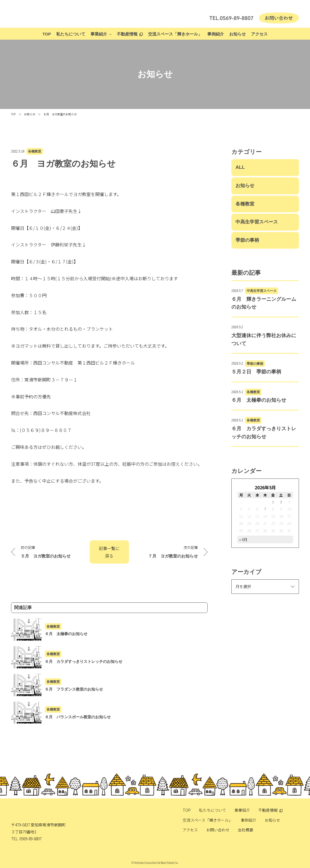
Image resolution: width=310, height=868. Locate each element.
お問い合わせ (218, 830)
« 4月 (243, 539)
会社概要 (246, 830)
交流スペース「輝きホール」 (175, 34)
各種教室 (35, 151)
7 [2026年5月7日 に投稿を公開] (265, 509)
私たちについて (71, 34)
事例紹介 (216, 34)
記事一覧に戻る (109, 552)
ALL (240, 167)
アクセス (259, 34)
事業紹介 (99, 34)
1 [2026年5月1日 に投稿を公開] (273, 502)
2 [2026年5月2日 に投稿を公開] (281, 502)
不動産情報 (127, 34)
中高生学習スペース (257, 222)
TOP (47, 34)
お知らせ (237, 34)
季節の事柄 (247, 240)
